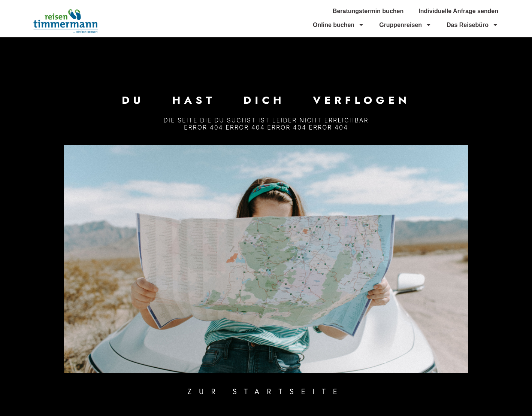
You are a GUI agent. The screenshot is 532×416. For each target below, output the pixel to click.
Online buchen (338, 25)
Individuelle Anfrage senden (458, 11)
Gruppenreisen (405, 25)
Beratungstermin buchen (368, 11)
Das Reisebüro (472, 25)
